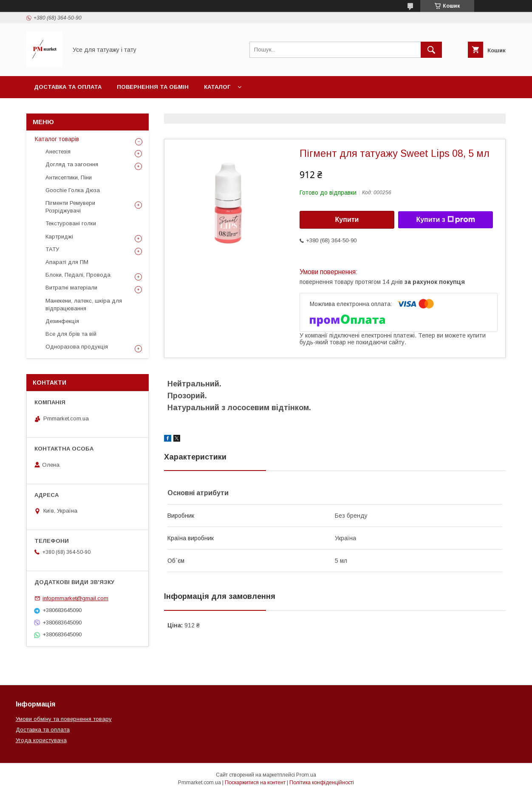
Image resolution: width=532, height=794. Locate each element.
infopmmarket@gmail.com (75, 598)
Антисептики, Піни (69, 177)
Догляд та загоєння (72, 164)
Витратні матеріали (71, 288)
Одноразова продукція (77, 347)
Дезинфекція (62, 321)
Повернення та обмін (153, 87)
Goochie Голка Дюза (73, 190)
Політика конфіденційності (322, 783)
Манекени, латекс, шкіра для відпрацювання (84, 305)
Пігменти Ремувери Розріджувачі (70, 207)
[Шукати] (431, 50)
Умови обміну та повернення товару (64, 719)
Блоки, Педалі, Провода (78, 275)
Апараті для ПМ (67, 262)
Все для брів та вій (71, 334)
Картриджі (59, 237)
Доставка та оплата (68, 87)
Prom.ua (306, 775)
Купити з (445, 220)
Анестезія (58, 152)
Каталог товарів (57, 139)
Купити (347, 220)
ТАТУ (52, 249)
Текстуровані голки (71, 223)
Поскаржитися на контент (255, 783)
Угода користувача (41, 740)
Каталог (217, 87)
